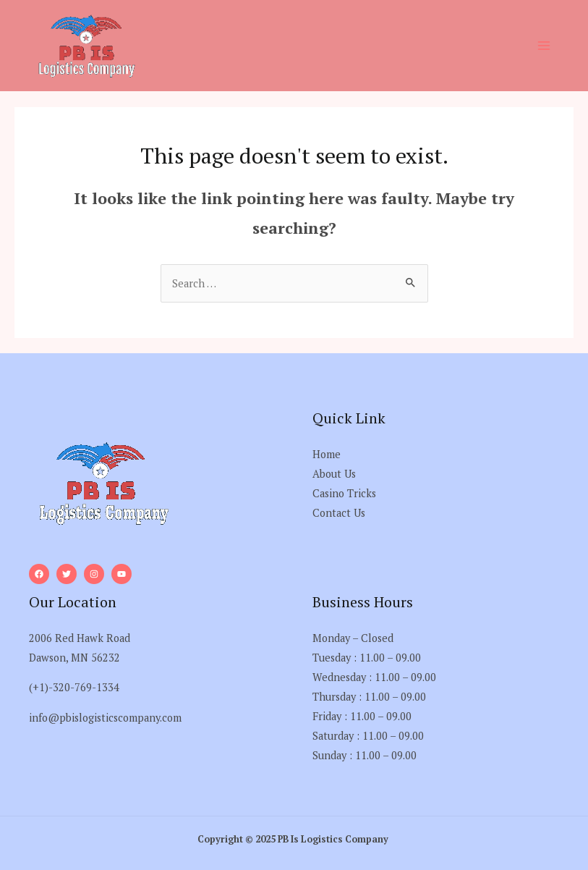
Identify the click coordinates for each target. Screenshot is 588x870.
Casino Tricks (344, 493)
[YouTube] (122, 574)
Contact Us (339, 513)
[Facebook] (39, 574)
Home (327, 454)
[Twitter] (67, 574)
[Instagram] (94, 574)
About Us (334, 474)
